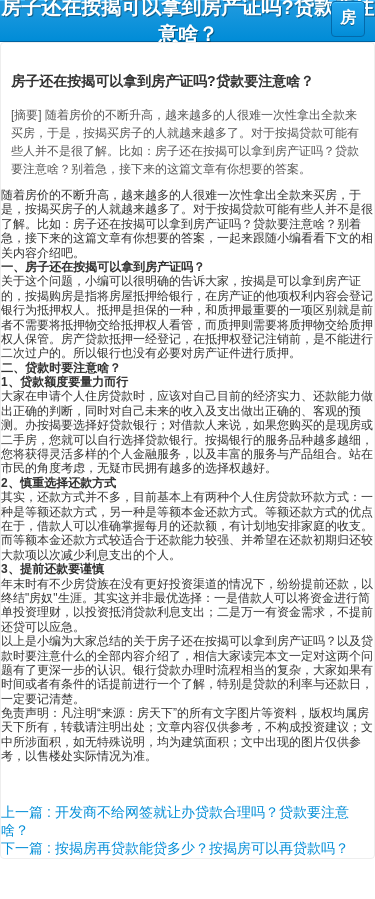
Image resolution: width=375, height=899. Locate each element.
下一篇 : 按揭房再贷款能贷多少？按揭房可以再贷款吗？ (175, 848)
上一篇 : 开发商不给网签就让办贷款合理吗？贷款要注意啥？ (175, 821)
